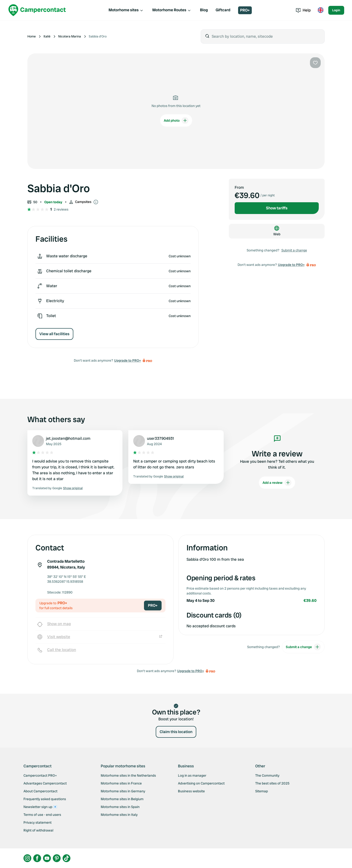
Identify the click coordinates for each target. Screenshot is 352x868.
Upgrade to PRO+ (127, 360)
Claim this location (176, 732)
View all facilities (54, 334)
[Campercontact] (37, 10)
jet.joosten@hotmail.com (68, 438)
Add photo (176, 120)
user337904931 (160, 438)
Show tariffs (277, 208)
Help (303, 10)
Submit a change (294, 250)
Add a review (277, 483)
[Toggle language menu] (320, 10)
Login (336, 10)
